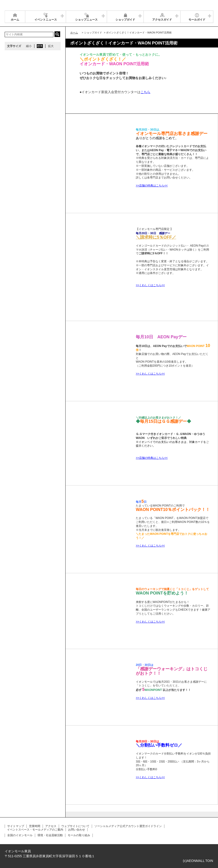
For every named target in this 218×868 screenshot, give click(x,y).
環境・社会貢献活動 (50, 835)
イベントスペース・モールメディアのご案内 (35, 830)
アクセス (51, 826)
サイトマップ (16, 826)
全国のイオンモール (20, 835)
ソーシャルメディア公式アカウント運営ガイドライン (128, 826)
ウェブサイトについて (75, 826)
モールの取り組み (79, 835)
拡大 (51, 46)
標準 (40, 46)
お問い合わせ (77, 830)
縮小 (29, 46)
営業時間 (35, 826)
